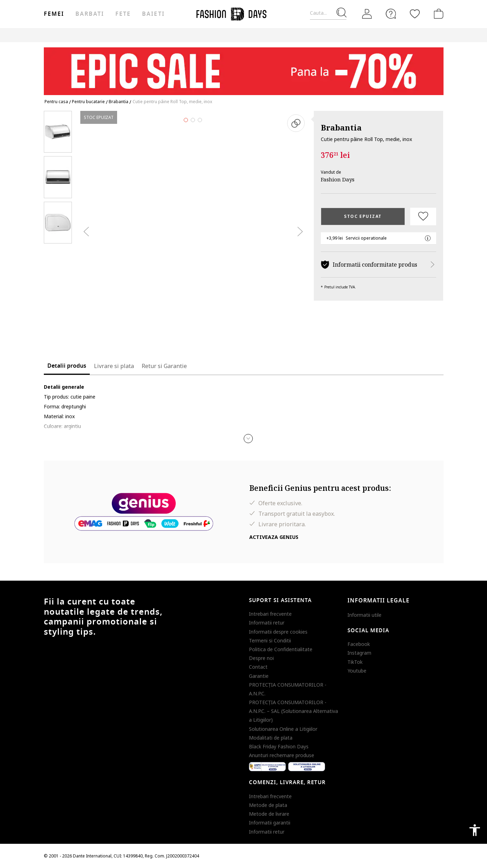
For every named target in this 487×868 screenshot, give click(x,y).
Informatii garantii (270, 823)
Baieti (153, 14)
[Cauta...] (328, 13)
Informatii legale (378, 601)
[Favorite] (415, 14)
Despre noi (261, 658)
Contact (258, 667)
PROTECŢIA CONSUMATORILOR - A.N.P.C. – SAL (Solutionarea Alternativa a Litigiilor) (293, 711)
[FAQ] (391, 14)
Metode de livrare (269, 814)
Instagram (359, 653)
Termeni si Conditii (270, 640)
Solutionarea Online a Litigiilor (283, 729)
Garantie (259, 676)
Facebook (359, 644)
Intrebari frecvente (270, 614)
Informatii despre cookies (278, 632)
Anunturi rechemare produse (282, 755)
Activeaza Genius (274, 537)
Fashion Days (338, 179)
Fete (123, 14)
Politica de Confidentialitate (281, 649)
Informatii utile (364, 615)
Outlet (368, 35)
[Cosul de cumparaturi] (437, 14)
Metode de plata (268, 805)
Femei (54, 14)
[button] (248, 439)
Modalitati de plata (271, 738)
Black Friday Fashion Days (279, 746)
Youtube (357, 671)
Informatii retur (267, 623)
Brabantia (341, 127)
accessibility (475, 830)
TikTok (355, 662)
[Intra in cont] (367, 14)
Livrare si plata (114, 366)
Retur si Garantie (164, 366)
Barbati (90, 14)
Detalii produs (67, 366)
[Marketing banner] (244, 68)
